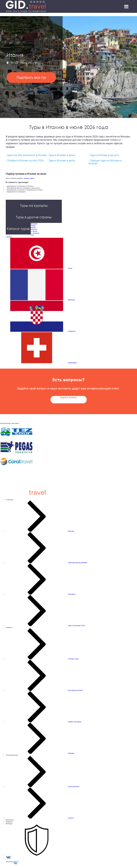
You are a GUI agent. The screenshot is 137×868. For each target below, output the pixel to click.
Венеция (34, 224)
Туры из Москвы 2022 (76, 626)
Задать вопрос (68, 397)
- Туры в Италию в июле (61, 161)
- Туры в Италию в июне (61, 155)
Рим (32, 235)
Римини (9, 237)
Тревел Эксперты (75, 722)
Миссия (71, 531)
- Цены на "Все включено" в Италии (26, 155)
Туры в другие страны (34, 217)
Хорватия (72, 331)
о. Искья (34, 231)
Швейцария (73, 363)
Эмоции (71, 753)
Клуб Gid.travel (73, 787)
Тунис (70, 268)
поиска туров (28, 178)
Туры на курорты (34, 206)
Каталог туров (18, 229)
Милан (33, 228)
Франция (71, 300)
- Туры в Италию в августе (104, 155)
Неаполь (34, 229)
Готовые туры (73, 659)
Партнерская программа (78, 563)
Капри (33, 226)
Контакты (72, 594)
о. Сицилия (35, 233)
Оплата (71, 818)
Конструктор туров (75, 690)
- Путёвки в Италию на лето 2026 (25, 161)
